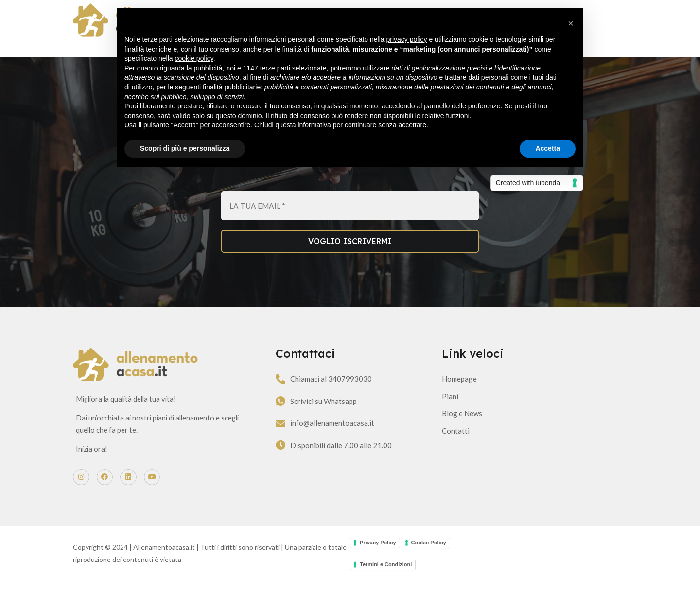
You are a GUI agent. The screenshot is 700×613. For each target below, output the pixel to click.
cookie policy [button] (194, 58)
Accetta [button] (548, 148)
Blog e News (461, 438)
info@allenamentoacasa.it (349, 448)
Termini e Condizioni (386, 597)
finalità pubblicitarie (232, 87)
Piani (449, 420)
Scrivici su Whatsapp (340, 425)
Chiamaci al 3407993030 (348, 403)
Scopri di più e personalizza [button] (185, 148)
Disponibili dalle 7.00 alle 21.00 (358, 470)
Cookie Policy (429, 576)
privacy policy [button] (407, 39)
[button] (571, 23)
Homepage (458, 403)
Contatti (454, 455)
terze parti (275, 68)
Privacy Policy (378, 576)
